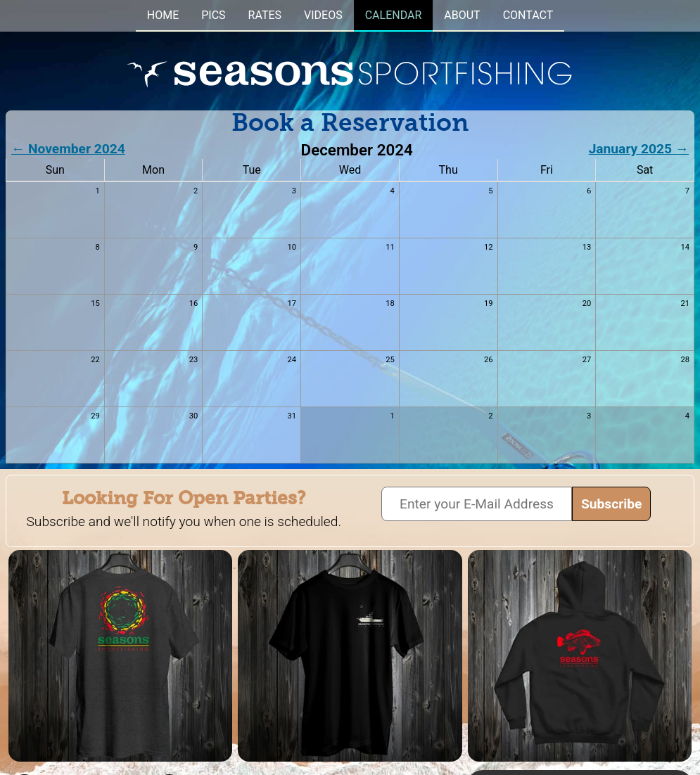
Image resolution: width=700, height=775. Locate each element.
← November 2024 (68, 149)
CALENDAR (394, 15)
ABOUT (462, 15)
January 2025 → (639, 149)
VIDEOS (323, 15)
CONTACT (528, 15)
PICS (213, 15)
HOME (163, 15)
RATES (265, 15)
